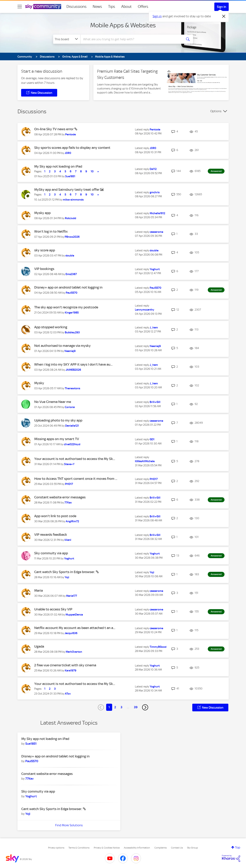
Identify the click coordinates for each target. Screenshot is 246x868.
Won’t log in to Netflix (51, 231)
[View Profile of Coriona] (70, 407)
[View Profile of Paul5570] (72, 293)
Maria (39, 590)
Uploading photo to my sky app (58, 420)
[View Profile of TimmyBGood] (158, 647)
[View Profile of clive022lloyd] (72, 444)
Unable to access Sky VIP (53, 609)
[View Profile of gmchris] (155, 192)
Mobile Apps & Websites (123, 25)
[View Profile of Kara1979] (71, 671)
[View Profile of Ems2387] (71, 274)
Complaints (161, 848)
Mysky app (42, 213)
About (126, 7)
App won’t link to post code (55, 516)
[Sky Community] (43, 7)
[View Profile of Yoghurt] (155, 269)
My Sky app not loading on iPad (58, 166)
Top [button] (238, 847)
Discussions (76, 7)
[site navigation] (20, 7)
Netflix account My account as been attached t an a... (75, 628)
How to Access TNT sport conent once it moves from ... (76, 479)
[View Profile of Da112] (153, 169)
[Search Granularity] (67, 39)
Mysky (39, 383)
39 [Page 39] (136, 707)
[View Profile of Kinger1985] (72, 313)
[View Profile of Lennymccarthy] (145, 310)
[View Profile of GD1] (152, 439)
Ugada (39, 646)
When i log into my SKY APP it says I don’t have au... (73, 364)
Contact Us (177, 848)
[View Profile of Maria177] (72, 596)
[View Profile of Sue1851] (70, 176)
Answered (216, 171)
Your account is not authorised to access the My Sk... (75, 459)
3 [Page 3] (121, 707)
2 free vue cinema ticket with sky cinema (65, 665)
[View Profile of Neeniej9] (70, 351)
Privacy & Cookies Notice (107, 848)
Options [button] (216, 111)
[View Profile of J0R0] (68, 153)
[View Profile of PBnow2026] (72, 237)
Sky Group (192, 848)
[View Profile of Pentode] (70, 134)
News (97, 7)
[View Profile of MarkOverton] (74, 652)
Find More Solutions (69, 825)
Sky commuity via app (51, 553)
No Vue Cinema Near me (53, 402)
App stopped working (51, 327)
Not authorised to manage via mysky (62, 346)
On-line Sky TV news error (54, 129)
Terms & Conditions (79, 848)
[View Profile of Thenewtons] (72, 388)
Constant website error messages (60, 497)
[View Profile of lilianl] (68, 540)
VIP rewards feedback (51, 535)
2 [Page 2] (115, 707)
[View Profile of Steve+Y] (69, 464)
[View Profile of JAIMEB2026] (73, 370)
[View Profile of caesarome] (156, 232)
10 (92, 171)
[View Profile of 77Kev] (68, 503)
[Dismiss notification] (224, 16)
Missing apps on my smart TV (57, 439)
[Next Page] (145, 707)
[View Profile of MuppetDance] (74, 615)
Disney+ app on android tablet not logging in (68, 287)
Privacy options (56, 848)
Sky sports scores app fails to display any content (72, 148)
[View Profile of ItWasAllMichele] (145, 461)
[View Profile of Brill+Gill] (155, 402)
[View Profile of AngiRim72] (72, 521)
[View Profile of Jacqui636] (71, 633)
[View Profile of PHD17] (69, 484)
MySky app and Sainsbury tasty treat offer (67, 190)
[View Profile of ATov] (68, 694)
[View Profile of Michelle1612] (157, 213)
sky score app (45, 250)
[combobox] (131, 39)
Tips (112, 7)
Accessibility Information (137, 848)
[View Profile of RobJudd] (71, 218)
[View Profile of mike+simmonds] (73, 200)
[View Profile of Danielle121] (72, 426)
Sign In (222, 7)
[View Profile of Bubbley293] (72, 332)
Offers (143, 7)
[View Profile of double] (70, 256)
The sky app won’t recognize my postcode (66, 307)
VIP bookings (44, 269)
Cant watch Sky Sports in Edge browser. (65, 572)
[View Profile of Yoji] (67, 577)
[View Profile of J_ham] (154, 328)
